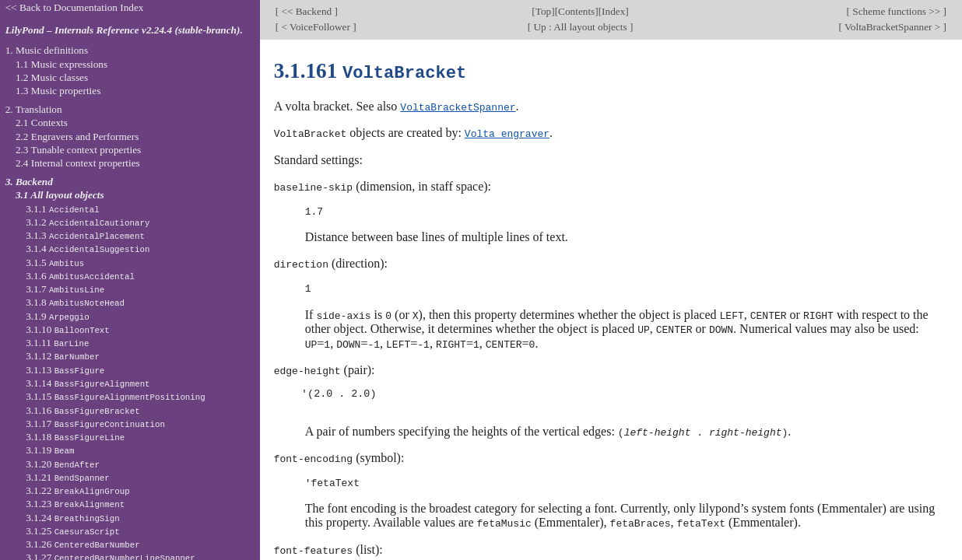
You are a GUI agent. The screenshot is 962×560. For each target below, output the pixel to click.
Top (543, 11)
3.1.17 (95, 423)
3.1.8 (75, 302)
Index (613, 11)
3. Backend (29, 182)
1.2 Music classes (52, 77)
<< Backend (306, 11)
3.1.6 (80, 276)
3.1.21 (68, 477)
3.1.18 (75, 437)
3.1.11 (57, 343)
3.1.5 (55, 262)
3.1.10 (68, 329)
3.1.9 (58, 316)
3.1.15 (116, 396)
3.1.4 (88, 248)
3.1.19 (50, 450)
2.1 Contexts (42, 122)
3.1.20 (63, 464)
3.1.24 (73, 518)
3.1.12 (63, 356)
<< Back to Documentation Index (75, 7)
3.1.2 (88, 222)
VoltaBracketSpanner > (893, 27)
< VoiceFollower (316, 27)
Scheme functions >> (897, 11)
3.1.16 (83, 410)
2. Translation (34, 109)
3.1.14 (88, 383)
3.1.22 (78, 490)
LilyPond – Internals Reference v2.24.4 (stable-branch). (124, 30)
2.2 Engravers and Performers (77, 136)
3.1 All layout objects (60, 195)
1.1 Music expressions (61, 64)
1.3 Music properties (58, 91)
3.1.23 (75, 504)
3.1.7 (65, 289)
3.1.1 (63, 209)
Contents (576, 11)
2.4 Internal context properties (78, 163)
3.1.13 (65, 370)
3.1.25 (73, 531)
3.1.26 (83, 544)
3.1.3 (85, 235)
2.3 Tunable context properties (78, 150)
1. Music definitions (47, 50)
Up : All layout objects (580, 27)
